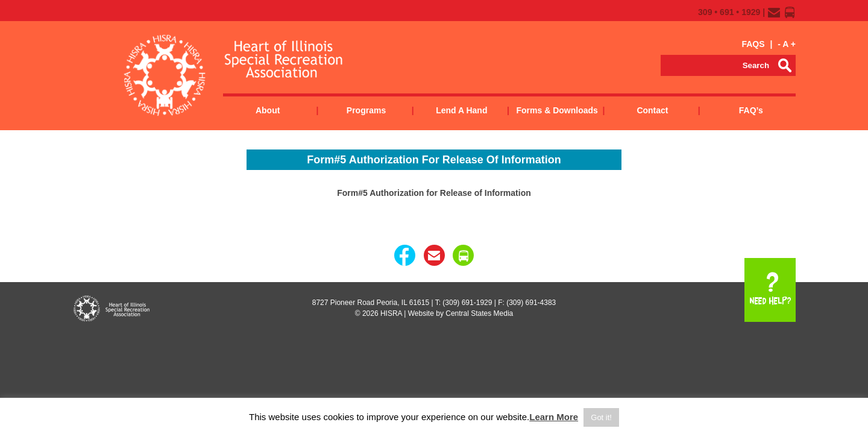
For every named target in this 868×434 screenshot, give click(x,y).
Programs (366, 110)
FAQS (753, 44)
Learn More (554, 417)
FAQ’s (751, 110)
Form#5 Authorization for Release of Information (434, 193)
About (268, 110)
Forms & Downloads (557, 110)
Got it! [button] (601, 417)
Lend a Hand (461, 110)
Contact (652, 110)
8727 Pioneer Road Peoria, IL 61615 (371, 303)
